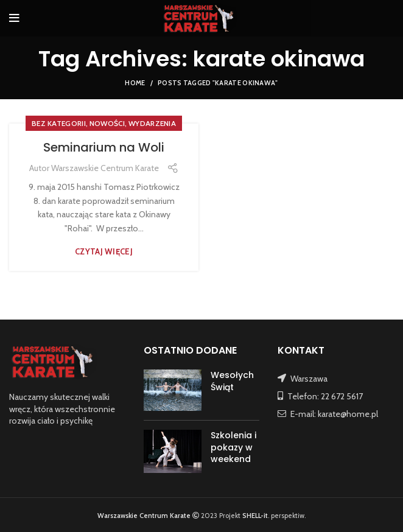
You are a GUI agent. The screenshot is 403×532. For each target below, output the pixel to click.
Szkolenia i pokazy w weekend (233, 447)
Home (135, 83)
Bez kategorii (59, 123)
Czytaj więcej (104, 252)
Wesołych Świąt (232, 381)
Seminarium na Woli (104, 147)
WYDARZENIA (152, 123)
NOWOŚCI (107, 123)
